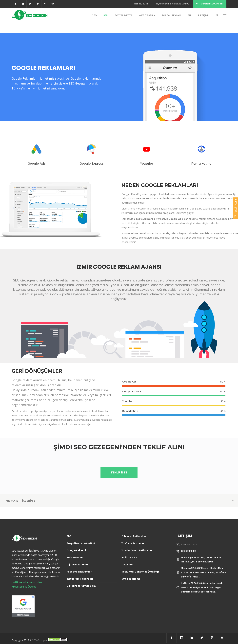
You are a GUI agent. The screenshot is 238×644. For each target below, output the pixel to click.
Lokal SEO (127, 565)
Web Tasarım (75, 557)
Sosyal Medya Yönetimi (81, 543)
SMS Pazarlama (131, 579)
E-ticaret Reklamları (134, 536)
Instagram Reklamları (80, 579)
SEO (69, 536)
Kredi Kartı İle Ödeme (24, 587)
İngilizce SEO (129, 557)
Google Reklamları (78, 550)
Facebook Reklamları (79, 572)
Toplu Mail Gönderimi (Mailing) (140, 572)
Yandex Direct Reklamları (137, 550)
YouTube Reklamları (133, 543)
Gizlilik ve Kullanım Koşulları (27, 582)
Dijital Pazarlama (77, 565)
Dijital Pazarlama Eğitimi (81, 586)
